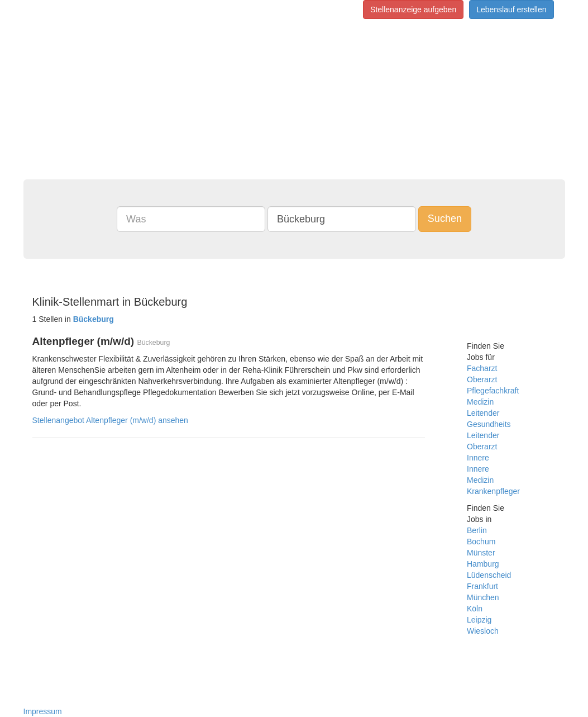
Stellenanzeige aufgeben (413, 10)
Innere (478, 458)
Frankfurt (482, 586)
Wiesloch (483, 631)
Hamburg (483, 564)
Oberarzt (482, 379)
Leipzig (479, 620)
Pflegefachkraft (493, 391)
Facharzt (482, 368)
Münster (481, 553)
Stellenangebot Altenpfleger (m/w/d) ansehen (110, 420)
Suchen (445, 219)
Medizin (480, 402)
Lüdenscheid (489, 575)
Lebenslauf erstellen (511, 10)
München (483, 597)
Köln (475, 609)
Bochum (481, 542)
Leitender (483, 413)
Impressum (43, 711)
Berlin (477, 530)
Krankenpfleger (493, 491)
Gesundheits (489, 424)
